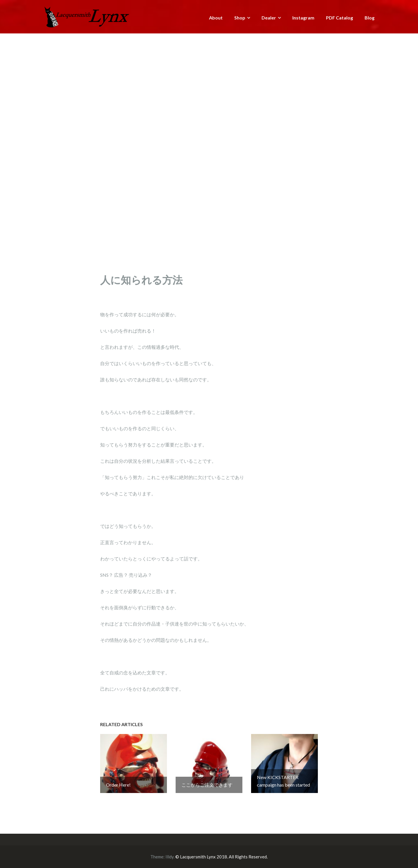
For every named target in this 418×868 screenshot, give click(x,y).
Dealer (269, 18)
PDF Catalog (339, 18)
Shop (240, 18)
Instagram (303, 18)
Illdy (170, 857)
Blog (370, 18)
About (216, 18)
